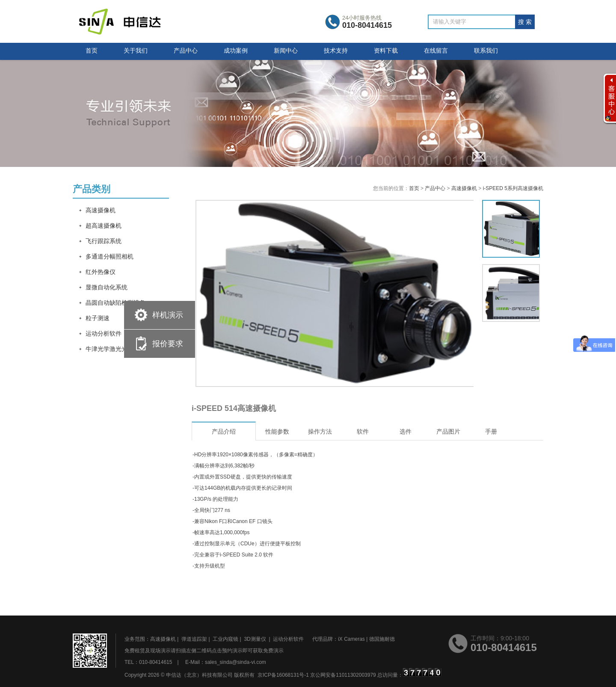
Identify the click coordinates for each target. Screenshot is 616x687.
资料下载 (386, 51)
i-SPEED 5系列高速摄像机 (513, 188)
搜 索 (525, 22)
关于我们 (136, 51)
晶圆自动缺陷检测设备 (115, 303)
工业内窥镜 (225, 639)
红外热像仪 (101, 272)
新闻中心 (286, 51)
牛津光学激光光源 (110, 349)
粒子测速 (98, 318)
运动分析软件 (104, 333)
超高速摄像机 (104, 226)
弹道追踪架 (194, 639)
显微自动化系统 (107, 287)
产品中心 (186, 51)
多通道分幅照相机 (110, 256)
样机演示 (168, 315)
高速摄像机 (101, 210)
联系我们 (486, 51)
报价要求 (168, 344)
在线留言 (436, 51)
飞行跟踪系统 (104, 241)
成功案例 (236, 51)
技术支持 (336, 51)
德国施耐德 (382, 639)
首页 (92, 51)
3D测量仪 (255, 639)
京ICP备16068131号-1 (283, 675)
